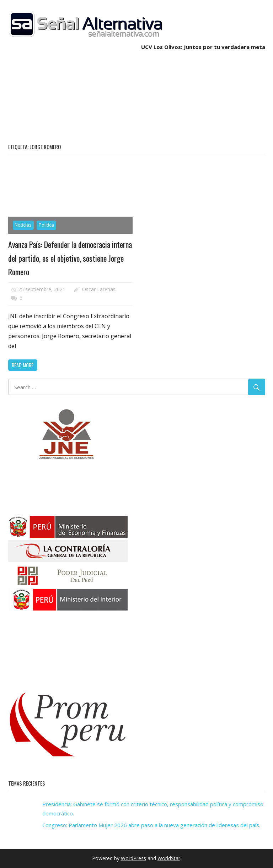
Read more (23, 365)
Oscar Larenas (99, 289)
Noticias (23, 225)
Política (46, 225)
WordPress (133, 858)
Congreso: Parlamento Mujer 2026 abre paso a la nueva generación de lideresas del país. (151, 825)
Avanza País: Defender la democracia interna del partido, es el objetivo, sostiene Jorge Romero (70, 258)
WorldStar (169, 858)
